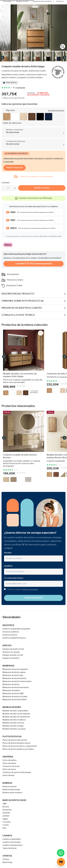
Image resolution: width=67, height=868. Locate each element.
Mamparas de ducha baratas (14, 678)
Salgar (5, 819)
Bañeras (7, 783)
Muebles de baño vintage (13, 726)
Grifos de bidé (8, 776)
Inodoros (8, 625)
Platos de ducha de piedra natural (16, 743)
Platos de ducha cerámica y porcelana (18, 749)
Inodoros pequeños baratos (14, 638)
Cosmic (6, 825)
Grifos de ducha (9, 769)
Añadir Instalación (15, 168)
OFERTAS (7, 856)
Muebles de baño (22, 1)
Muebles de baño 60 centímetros (16, 717)
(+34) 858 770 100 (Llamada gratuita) (33, 264)
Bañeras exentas (10, 787)
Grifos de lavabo (9, 763)
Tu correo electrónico (14, 578)
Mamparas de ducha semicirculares (17, 682)
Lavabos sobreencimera (12, 845)
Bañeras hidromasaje (11, 790)
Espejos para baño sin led (13, 649)
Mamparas (8, 666)
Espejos (7, 646)
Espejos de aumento (11, 658)
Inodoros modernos (11, 632)
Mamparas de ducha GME (13, 694)
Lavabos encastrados (12, 842)
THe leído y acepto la (22, 590)
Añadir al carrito (42, 188)
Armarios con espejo (11, 652)
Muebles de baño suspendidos (15, 711)
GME (4, 804)
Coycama (7, 822)
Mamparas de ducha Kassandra (16, 688)
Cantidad (5, 183)
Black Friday (7, 863)
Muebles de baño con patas (14, 729)
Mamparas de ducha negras (14, 672)
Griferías (8, 757)
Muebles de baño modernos (14, 720)
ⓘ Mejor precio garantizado (13, 98)
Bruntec (6, 807)
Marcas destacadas (14, 800)
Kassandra (7, 810)
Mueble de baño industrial (42, 1)
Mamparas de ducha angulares (15, 669)
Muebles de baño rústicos (13, 723)
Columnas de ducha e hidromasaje (17, 773)
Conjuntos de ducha (11, 766)
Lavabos (7, 836)
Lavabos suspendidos (12, 839)
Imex (4, 828)
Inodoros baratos (10, 635)
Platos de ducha (12, 737)
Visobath (6, 813)
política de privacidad (30, 590)
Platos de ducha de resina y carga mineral (20, 746)
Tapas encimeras (10, 848)
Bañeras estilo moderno (12, 793)
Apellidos (8, 566)
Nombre (8, 553)
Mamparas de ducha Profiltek (15, 700)
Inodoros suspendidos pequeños (16, 629)
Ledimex (6, 816)
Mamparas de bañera (11, 691)
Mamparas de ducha (11, 685)
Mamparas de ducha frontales (15, 697)
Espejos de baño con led (13, 655)
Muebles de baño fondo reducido (16, 714)
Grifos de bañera (9, 760)
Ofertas (6, 859)
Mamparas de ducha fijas (13, 675)
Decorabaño (7, 1)
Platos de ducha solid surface (15, 740)
